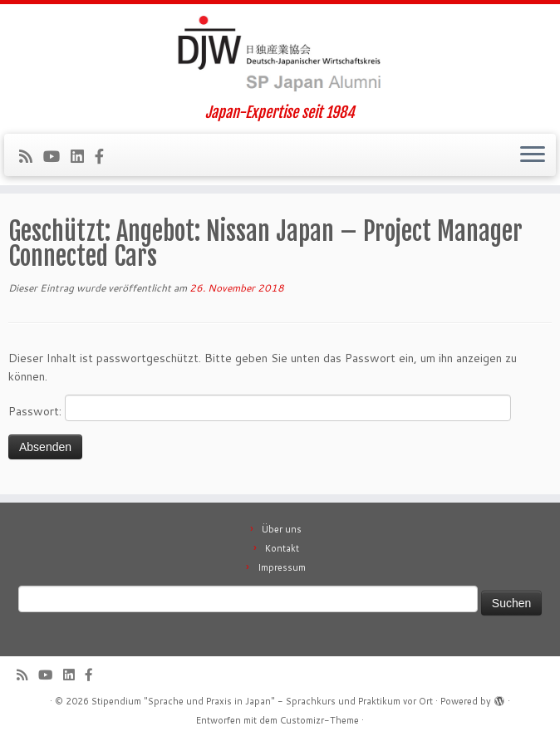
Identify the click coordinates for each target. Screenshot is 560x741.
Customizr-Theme (319, 720)
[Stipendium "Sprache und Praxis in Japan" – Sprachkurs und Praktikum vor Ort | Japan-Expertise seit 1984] (280, 54)
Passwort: (260, 408)
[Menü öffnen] (533, 155)
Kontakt (282, 548)
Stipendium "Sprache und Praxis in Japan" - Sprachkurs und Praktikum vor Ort (262, 701)
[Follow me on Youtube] (57, 156)
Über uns (282, 529)
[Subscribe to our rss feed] (31, 156)
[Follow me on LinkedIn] (83, 156)
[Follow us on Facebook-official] (105, 156)
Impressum (282, 567)
